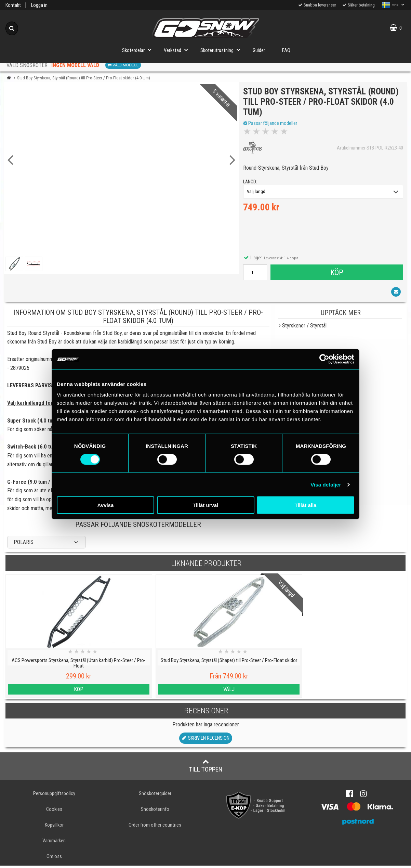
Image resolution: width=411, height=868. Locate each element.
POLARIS (24, 545)
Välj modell (123, 65)
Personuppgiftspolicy (54, 796)
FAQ (286, 50)
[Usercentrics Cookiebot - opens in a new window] (324, 359)
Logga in (39, 5)
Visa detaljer (326, 484)
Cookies (54, 812)
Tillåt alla (306, 505)
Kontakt (13, 5)
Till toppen (206, 768)
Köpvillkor (54, 827)
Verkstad (178, 50)
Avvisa (106, 505)
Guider (259, 50)
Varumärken (54, 843)
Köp (336, 273)
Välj (155, 691)
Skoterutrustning (222, 50)
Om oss (54, 859)
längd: (251, 183)
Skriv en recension (206, 741)
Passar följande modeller (271, 124)
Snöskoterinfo (155, 812)
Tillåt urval (206, 505)
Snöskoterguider (155, 796)
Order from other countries (155, 827)
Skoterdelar (139, 50)
